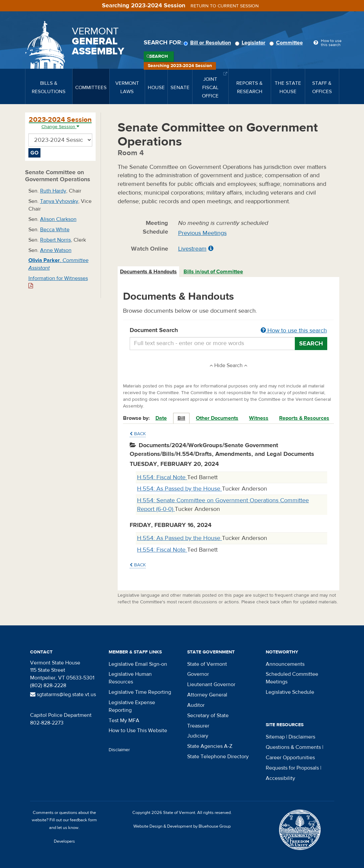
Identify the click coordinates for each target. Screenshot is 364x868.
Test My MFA (124, 720)
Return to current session (225, 6)
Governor (198, 674)
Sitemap (275, 737)
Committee (287, 43)
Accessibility (280, 778)
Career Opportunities (290, 758)
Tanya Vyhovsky (59, 201)
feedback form (83, 820)
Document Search (228, 331)
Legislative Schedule (290, 692)
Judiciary (198, 736)
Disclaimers (302, 737)
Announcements (285, 664)
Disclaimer (119, 750)
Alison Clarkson (58, 219)
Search (159, 56)
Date (161, 418)
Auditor (196, 705)
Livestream (192, 249)
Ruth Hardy (53, 191)
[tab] (149, 272)
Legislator (251, 43)
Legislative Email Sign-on (138, 664)
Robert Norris (55, 240)
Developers (64, 841)
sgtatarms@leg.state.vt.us (63, 694)
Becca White (55, 230)
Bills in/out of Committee (213, 272)
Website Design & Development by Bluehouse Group (182, 826)
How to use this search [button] (294, 331)
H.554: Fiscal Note (162, 477)
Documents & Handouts (148, 272)
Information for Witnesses (58, 282)
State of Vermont (207, 664)
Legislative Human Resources (130, 678)
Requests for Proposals (292, 768)
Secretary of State (208, 715)
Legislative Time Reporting (140, 692)
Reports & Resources (304, 418)
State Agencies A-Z (210, 746)
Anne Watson (56, 250)
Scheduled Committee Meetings (292, 678)
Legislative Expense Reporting (132, 706)
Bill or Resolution (208, 43)
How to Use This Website (138, 731)
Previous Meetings (202, 233)
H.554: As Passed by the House (179, 489)
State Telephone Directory (218, 757)
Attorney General (207, 695)
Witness (259, 418)
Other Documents (217, 418)
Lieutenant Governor (211, 684)
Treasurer (198, 726)
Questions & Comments (293, 747)
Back (138, 434)
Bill (181, 418)
